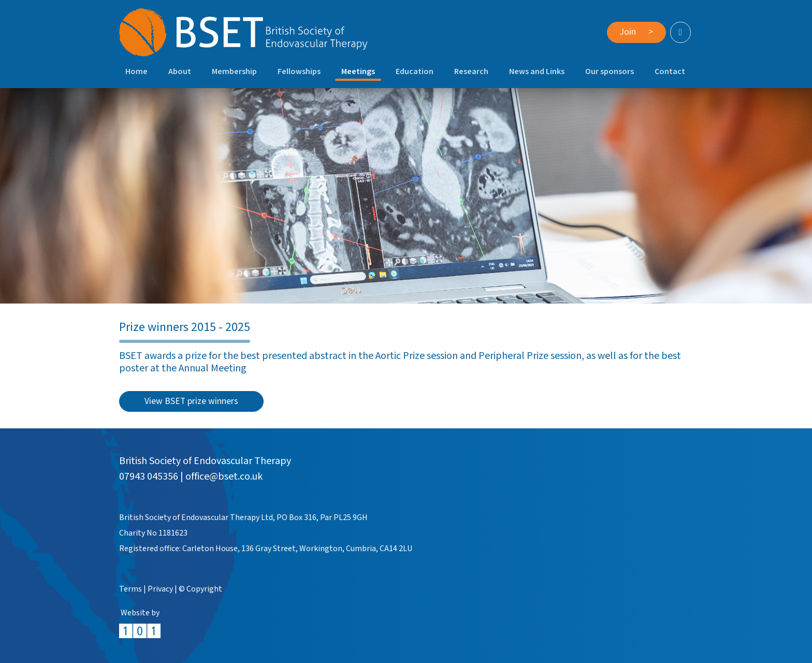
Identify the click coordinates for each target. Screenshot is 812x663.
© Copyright (200, 589)
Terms (130, 589)
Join (636, 32)
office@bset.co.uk (224, 477)
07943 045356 (149, 477)
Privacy (160, 589)
